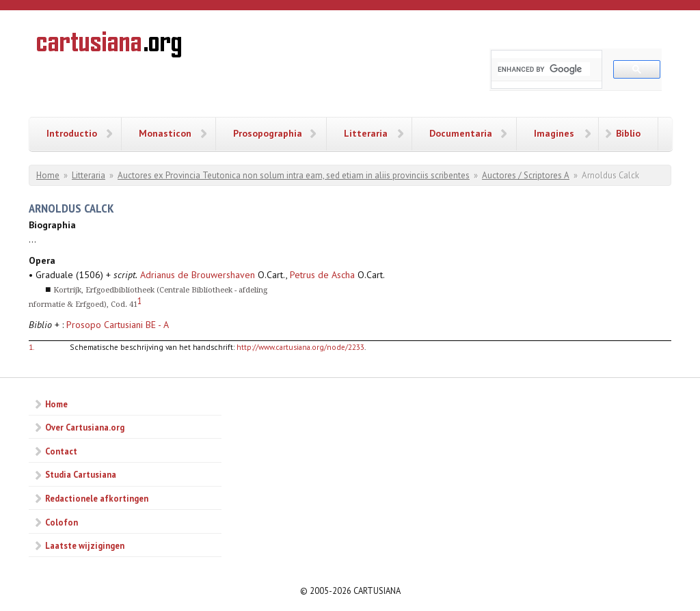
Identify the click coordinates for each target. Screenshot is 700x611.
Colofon (62, 522)
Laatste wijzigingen (85, 545)
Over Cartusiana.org (85, 427)
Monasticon (165, 133)
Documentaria (461, 133)
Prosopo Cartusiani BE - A (118, 325)
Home (48, 175)
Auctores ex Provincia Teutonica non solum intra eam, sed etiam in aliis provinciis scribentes (294, 175)
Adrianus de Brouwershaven (198, 275)
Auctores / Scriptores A (526, 175)
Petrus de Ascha (322, 275)
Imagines (554, 133)
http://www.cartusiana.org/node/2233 (300, 347)
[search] (544, 69)
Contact (61, 451)
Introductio (72, 133)
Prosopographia (268, 133)
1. (31, 347)
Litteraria (366, 133)
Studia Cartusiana (81, 474)
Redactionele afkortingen (97, 498)
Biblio (628, 133)
